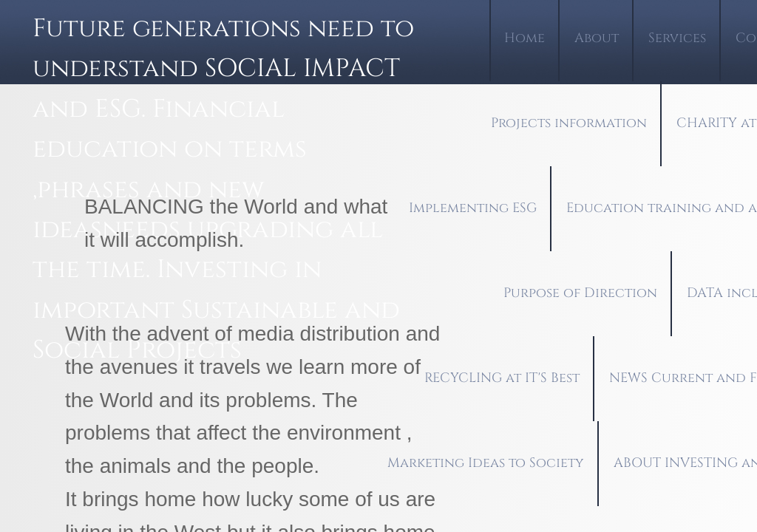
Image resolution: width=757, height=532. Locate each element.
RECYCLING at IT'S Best (502, 378)
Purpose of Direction (580, 293)
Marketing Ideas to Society (486, 463)
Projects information (569, 123)
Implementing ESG (473, 208)
